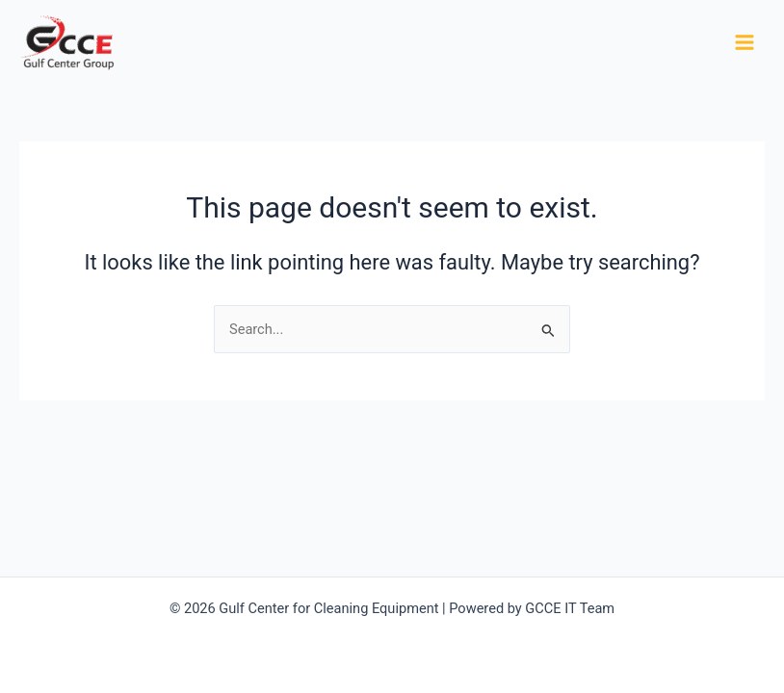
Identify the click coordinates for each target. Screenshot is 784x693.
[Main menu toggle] (745, 42)
